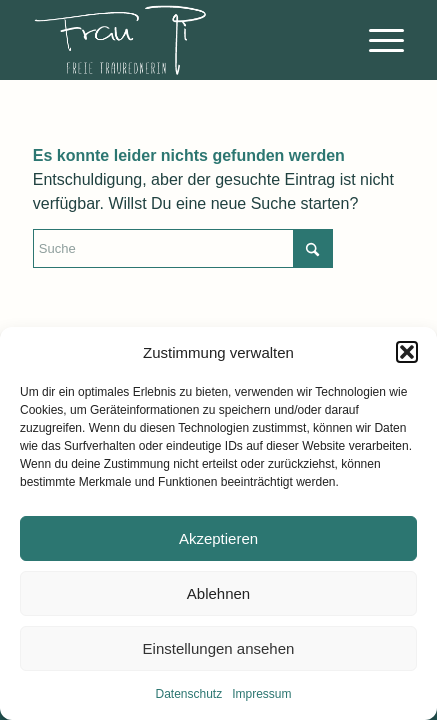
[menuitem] (376, 40)
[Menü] (376, 40)
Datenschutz (188, 694)
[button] (407, 352)
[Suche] (183, 248)
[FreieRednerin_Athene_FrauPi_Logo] (181, 40)
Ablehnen (218, 593)
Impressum (261, 694)
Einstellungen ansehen (219, 648)
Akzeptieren (218, 538)
